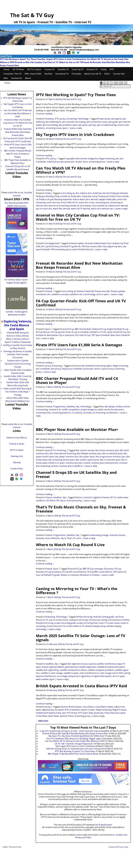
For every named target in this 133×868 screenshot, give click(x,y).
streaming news (43, 413)
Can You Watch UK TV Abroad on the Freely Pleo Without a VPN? (81, 170)
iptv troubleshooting (107, 125)
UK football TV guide (50, 575)
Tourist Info (119, 74)
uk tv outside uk (100, 206)
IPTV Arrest (72, 713)
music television (52, 538)
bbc (102, 407)
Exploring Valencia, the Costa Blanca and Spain (18, 325)
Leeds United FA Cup (116, 332)
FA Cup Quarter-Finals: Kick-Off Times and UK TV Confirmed (81, 303)
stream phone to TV (56, 626)
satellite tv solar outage (52, 673)
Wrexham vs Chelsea (90, 575)
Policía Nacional (112, 713)
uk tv (79, 538)
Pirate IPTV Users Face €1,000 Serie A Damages (79, 345)
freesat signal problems (53, 667)
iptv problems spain (68, 125)
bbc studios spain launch (87, 460)
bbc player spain (87, 457)
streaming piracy (97, 162)
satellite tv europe (60, 294)
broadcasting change (98, 535)
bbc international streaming (63, 453)
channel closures (117, 535)
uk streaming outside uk (68, 206)
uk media (87, 413)
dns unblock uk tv (84, 193)
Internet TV (92, 69)
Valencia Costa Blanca (17, 438)
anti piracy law (78, 366)
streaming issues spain (57, 128)
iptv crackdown (43, 369)
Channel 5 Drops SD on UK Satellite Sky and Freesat (76, 474)
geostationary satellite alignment (81, 667)
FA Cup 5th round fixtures (74, 572)
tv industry (77, 413)
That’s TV (71, 538)
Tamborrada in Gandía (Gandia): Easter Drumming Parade (18, 364)
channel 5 (88, 497)
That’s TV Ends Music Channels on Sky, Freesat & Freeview (81, 509)
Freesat (49, 291)
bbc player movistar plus (67, 457)
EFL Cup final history (51, 246)
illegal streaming (107, 159)
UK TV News (18, 69)
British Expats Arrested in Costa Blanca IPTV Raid (81, 686)
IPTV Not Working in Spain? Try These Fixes (21, 59)
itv (60, 410)
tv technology (89, 294)
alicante (64, 707)
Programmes (59, 407)
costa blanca (88, 707)
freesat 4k (89, 291)
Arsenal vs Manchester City (98, 243)
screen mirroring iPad (87, 623)
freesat (80, 291)
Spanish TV (50, 450)
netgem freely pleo (107, 199)
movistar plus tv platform (71, 466)
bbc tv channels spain (110, 460)
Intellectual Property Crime (49, 713)
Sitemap (17, 462)
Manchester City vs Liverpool (60, 335)
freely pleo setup (90, 196)
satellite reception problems (101, 670)
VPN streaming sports (61, 249)
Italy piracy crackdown (72, 369)
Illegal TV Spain (119, 710)
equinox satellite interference (102, 664)
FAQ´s (107, 74)
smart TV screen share (109, 623)
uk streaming (99, 413)
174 (121, 83)
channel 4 (53, 410)
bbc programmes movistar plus (111, 457)
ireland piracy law (55, 162)
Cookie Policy (17, 469)
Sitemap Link (17, 456)
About (28, 78)
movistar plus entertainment (105, 463)
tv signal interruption (102, 676)
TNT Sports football (100, 335)
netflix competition (71, 410)
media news (122, 497)
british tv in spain (57, 463)
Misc (6, 78)
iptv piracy (56, 369)
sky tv (85, 162)
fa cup (125, 329)
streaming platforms (61, 413)
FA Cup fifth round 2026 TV (100, 572)
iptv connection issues (97, 122)
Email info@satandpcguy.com (84, 50)
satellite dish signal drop (47, 670)
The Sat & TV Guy (32, 15)
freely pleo (76, 196)
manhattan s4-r (43, 294)
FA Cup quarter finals (61, 332)
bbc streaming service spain (62, 460)
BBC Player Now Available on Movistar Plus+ (77, 429)
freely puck (104, 196)
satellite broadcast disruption (111, 667)
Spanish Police (67, 716)
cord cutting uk (67, 193)
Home (7, 69)
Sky (78, 407)
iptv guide (113, 122)
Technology (83, 119)
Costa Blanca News (104, 707)
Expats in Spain (88, 710)
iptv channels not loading (74, 122)
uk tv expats (86, 206)
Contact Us (17, 78)
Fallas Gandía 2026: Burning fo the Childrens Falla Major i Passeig (18, 392)
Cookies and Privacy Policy (118, 847)
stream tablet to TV (75, 626)
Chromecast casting (98, 620)
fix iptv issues (104, 119)
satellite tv (41, 501)
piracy (63, 119)
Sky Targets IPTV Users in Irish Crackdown (62, 59)
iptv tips (92, 125)
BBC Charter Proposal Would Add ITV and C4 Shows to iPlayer (77, 380)
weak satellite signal (45, 679)
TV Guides (76, 74)
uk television (112, 413)
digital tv (97, 497)
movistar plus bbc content (78, 463)
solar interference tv (89, 673)
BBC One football (83, 329)
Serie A (97, 369)
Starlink (48, 74)
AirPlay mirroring (84, 617)
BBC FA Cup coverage (93, 569)
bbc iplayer (110, 407)
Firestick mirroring (45, 623)
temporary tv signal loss (79, 676)
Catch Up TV (78, 69)
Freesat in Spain (17, 444)
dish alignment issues (77, 664)
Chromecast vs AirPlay (119, 620)
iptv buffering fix (53, 122)
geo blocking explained (61, 199)
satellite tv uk (76, 294)
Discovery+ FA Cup (112, 569)
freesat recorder (102, 291)
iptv (117, 159)
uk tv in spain (103, 294)
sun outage (62, 676)
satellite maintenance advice (73, 670)
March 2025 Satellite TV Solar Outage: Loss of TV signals (81, 638)
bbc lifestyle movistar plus (89, 453)
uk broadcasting (74, 501)
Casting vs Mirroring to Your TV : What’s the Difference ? (77, 591)
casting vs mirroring (78, 620)
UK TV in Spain (34, 69)
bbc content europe (85, 450)
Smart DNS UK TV (69, 202)
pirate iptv (69, 162)
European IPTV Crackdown (67, 710)
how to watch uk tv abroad (85, 199)
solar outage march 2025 (111, 673)
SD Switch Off (53, 501)
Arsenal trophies (76, 243)
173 (116, 83)
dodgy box (93, 159)
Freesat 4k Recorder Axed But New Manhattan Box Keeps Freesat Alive (79, 265)
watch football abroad (83, 249)
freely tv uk (44, 199)
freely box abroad (101, 193)
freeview (40, 538)
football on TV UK (98, 332)
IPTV (112, 69)
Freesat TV (50, 69)
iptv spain (83, 125)
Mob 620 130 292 (59, 50)
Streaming (72, 119)
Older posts (42, 721)
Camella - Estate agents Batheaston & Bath (17, 312)
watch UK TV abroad (80, 209)
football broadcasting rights (99, 366)
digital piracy (48, 710)
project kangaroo (89, 410)
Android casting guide (104, 617)
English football (114, 329)
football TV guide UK (71, 246)
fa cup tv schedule (80, 332)
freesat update (118, 291)
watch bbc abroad (61, 209)
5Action (79, 497)
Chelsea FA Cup (99, 329)
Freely (104, 69)
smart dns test (53, 202)
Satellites (71, 407)
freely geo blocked (119, 193)
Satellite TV (63, 69)
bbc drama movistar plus (107, 450)
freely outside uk (62, 196)
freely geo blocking (45, 196)
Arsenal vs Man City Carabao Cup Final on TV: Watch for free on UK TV (49, 62)
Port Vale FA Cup (83, 335)
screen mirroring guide (65, 623)
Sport (48, 329)
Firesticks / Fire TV (13, 74)
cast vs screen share (58, 620)
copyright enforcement (76, 159)
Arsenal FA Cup (67, 329)
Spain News (53, 716)
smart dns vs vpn (87, 202)
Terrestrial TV (62, 74)
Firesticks (50, 119)
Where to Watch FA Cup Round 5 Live (70, 545)
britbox (120, 407)
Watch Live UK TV (93, 74)
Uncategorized (52, 243)
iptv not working (50, 125)
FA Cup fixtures (43, 332)
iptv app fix (116, 119)
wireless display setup (95, 626)
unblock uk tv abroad (118, 206)
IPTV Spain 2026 (85, 713)
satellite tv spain (71, 673)
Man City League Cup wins (110, 246)
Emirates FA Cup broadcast (49, 572)
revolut (78, 162)
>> (126, 83)
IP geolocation (105, 825)
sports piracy (108, 369)
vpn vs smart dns (44, 209)
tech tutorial (50, 206)
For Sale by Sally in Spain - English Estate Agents (17, 280)
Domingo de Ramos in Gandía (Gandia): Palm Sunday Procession (18, 354)
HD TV (113, 497)
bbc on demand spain (113, 453)
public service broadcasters (111, 410)
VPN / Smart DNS (33, 74)
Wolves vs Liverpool (70, 575)
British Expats (75, 707)
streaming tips (102, 202)
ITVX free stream (89, 246)
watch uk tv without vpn (102, 209)
